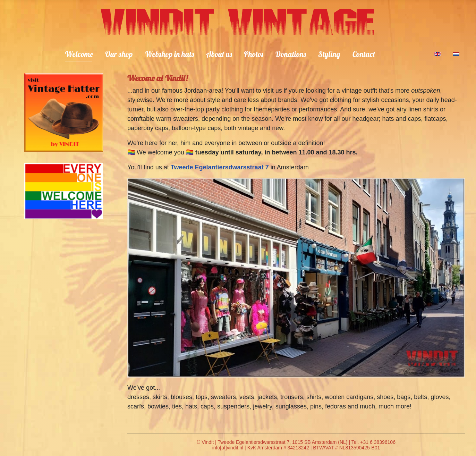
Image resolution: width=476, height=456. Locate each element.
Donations (291, 54)
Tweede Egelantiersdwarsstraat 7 (220, 167)
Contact (364, 54)
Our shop (119, 54)
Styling (329, 54)
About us (219, 54)
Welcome (79, 54)
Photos (254, 54)
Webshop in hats (169, 54)
